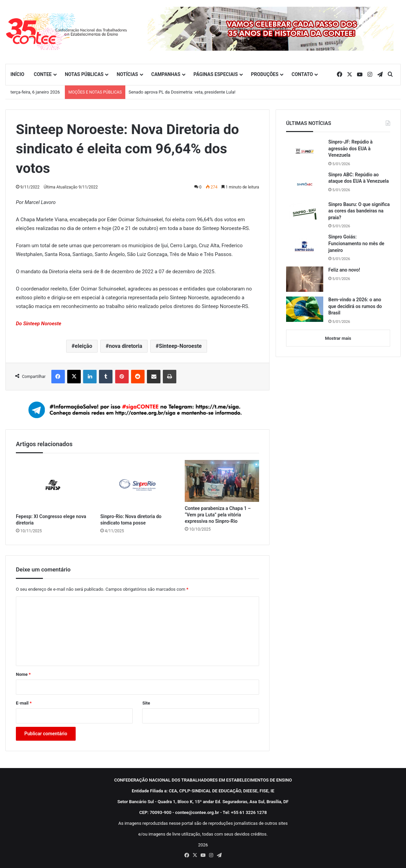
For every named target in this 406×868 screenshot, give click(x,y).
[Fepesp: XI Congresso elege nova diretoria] (53, 485)
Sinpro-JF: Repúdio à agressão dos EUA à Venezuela (350, 148)
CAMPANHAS (166, 74)
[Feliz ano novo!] (305, 279)
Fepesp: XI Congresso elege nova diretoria (51, 520)
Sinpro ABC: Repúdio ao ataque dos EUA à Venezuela (359, 178)
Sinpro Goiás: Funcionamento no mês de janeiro (356, 243)
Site (146, 703)
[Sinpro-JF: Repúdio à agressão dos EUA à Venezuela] (305, 151)
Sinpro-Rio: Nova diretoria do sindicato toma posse (131, 520)
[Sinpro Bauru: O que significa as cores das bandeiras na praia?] (305, 214)
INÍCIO (17, 74)
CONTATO (302, 74)
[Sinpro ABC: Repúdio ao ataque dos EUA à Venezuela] (305, 184)
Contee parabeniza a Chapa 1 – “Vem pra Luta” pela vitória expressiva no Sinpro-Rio (218, 515)
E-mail (24, 703)
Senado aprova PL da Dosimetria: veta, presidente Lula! (182, 92)
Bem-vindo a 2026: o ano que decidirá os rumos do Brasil (355, 306)
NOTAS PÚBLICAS (84, 74)
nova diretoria (125, 346)
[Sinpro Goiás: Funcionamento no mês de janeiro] (305, 246)
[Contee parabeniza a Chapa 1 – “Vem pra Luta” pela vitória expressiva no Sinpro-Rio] (222, 481)
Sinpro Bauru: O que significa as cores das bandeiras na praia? (359, 211)
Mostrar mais (338, 338)
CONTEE (43, 74)
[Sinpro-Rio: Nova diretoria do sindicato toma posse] (137, 485)
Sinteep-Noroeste (180, 346)
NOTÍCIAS (127, 74)
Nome (23, 674)
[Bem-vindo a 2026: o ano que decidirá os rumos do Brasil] (305, 309)
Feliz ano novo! (344, 270)
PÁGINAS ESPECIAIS (216, 74)
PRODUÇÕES (265, 74)
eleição (83, 346)
